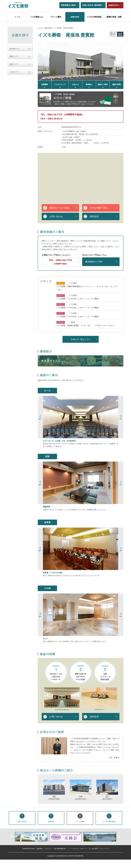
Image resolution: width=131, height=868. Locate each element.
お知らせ (75, 84)
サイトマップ (104, 849)
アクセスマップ (60, 84)
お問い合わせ (56, 216)
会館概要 (45, 84)
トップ (17, 17)
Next (121, 419)
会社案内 (40, 849)
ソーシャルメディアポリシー (77, 849)
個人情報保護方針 (60, 849)
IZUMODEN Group (28, 849)
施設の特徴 (117, 84)
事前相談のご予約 (94, 262)
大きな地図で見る (99, 208)
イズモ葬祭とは (36, 17)
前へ (12, 836)
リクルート (48, 849)
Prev (40, 419)
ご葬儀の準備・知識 (113, 17)
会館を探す (75, 17)
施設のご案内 (103, 84)
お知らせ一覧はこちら (81, 339)
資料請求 (94, 216)
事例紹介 (89, 84)
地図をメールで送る (60, 208)
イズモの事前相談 (94, 17)
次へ (119, 836)
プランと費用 (56, 17)
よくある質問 (93, 849)
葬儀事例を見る (51, 361)
